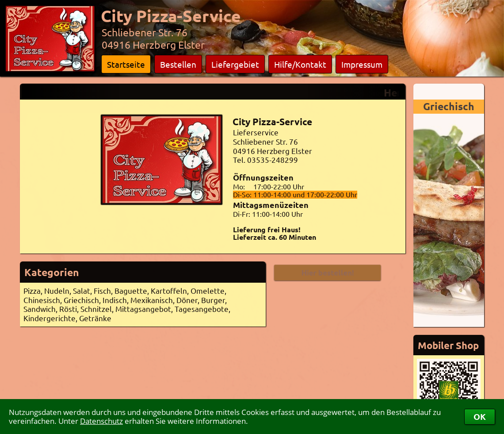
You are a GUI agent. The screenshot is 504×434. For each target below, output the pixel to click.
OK (480, 417)
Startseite (126, 64)
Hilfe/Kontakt (300, 64)
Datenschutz (101, 421)
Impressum (362, 64)
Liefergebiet (235, 64)
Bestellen (178, 64)
